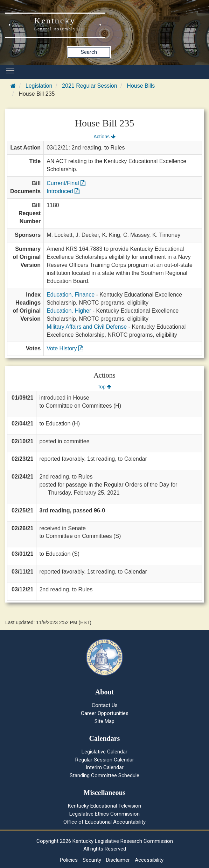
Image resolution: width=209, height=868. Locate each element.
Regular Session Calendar (105, 760)
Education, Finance (71, 295)
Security (92, 860)
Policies (69, 860)
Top (104, 387)
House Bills (141, 86)
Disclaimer (118, 860)
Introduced (63, 191)
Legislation (39, 86)
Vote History (65, 348)
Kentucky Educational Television (104, 806)
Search (89, 52)
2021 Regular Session (89, 86)
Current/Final (66, 183)
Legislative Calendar (104, 752)
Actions (104, 137)
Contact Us (105, 705)
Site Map (104, 721)
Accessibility (149, 860)
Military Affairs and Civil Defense (87, 327)
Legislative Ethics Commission (104, 814)
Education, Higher (69, 311)
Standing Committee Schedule (104, 775)
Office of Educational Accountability (104, 822)
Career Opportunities (105, 713)
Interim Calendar (105, 767)
